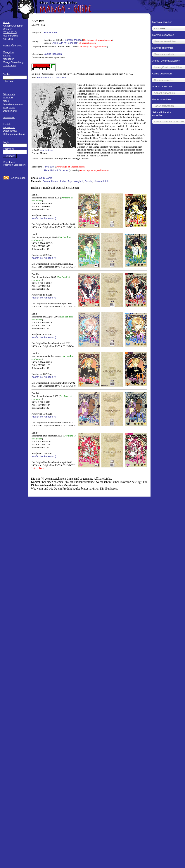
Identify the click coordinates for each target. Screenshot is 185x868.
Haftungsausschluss (14, 134)
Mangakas (9, 52)
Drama (46, 181)
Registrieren (10, 162)
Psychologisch (76, 181)
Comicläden (9, 66)
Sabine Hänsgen (53, 54)
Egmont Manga (73, 40)
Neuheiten (9, 59)
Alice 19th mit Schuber (65, 43)
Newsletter (9, 117)
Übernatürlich (101, 181)
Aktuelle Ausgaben (13, 26)
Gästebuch (9, 94)
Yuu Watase (50, 33)
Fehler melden (18, 178)
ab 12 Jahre (46, 178)
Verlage (7, 56)
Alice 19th (49, 167)
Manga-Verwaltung (13, 62)
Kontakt (7, 124)
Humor (55, 181)
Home (6, 22)
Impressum (9, 127)
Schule (89, 181)
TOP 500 (8, 98)
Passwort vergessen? (15, 165)
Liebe (63, 181)
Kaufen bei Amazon (42, 218)
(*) (55, 218)
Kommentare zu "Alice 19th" (52, 77)
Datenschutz (10, 131)
